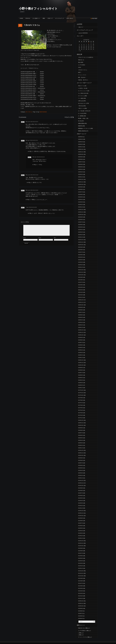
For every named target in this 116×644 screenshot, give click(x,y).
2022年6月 (81, 255)
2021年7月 (81, 282)
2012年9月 (81, 548)
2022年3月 (81, 262)
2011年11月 (81, 573)
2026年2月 (81, 144)
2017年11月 (81, 393)
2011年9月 (81, 578)
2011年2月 (81, 596)
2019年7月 (81, 343)
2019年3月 (81, 353)
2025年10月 (81, 154)
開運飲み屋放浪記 (82, 131)
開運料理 (80, 126)
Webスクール (81, 86)
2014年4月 (81, 501)
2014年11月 (81, 483)
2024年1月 (81, 207)
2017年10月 (81, 395)
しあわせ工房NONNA (83, 33)
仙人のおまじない (82, 103)
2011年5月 (81, 588)
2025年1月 (81, 177)
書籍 (44, 18)
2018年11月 (81, 363)
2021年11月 (81, 272)
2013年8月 (81, 521)
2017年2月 (81, 415)
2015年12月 (81, 450)
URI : (55, 238)
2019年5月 (81, 348)
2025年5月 (81, 167)
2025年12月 (81, 149)
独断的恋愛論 (81, 123)
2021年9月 (81, 277)
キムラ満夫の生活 (82, 93)
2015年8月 (81, 460)
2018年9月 (81, 368)
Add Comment (43, 112)
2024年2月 (81, 205)
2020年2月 (81, 325)
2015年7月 (81, 463)
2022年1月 (81, 267)
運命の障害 (81, 62)
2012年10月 (81, 546)
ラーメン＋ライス (82, 75)
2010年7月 (81, 613)
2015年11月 (81, 453)
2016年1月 (81, 448)
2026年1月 (81, 147)
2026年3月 (81, 142)
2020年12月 (81, 300)
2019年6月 (81, 345)
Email (40, 238)
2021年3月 (81, 292)
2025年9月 (81, 157)
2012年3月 (81, 563)
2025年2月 (81, 174)
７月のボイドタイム (32, 25)
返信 (22, 123)
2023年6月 (81, 225)
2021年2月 (81, 295)
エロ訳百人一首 (82, 88)
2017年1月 (81, 418)
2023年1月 (81, 237)
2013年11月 (81, 513)
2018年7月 (81, 373)
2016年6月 (81, 435)
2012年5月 (81, 558)
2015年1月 (81, 478)
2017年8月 (81, 400)
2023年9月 (81, 217)
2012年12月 (81, 541)
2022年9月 (81, 247)
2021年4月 (81, 290)
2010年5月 (81, 616)
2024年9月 (81, 187)
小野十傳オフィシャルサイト (38, 9)
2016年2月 (81, 445)
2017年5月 (81, 408)
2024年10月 (81, 184)
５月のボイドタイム (83, 70)
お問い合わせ (70, 18)
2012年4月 (81, 561)
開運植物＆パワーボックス (84, 128)
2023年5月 (81, 227)
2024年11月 (81, 182)
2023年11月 (81, 212)
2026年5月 (81, 137)
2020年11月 (81, 302)
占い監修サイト (36, 18)
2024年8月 (81, 189)
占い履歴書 (81, 116)
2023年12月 (81, 210)
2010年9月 (81, 608)
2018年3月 (81, 383)
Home (21, 18)
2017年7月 (81, 403)
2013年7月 (81, 523)
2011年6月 (81, 586)
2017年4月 (81, 410)
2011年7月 (81, 583)
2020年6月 (81, 315)
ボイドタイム (29, 112)
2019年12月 (81, 330)
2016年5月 (81, 438)
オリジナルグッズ (60, 18)
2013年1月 (81, 538)
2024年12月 (81, 179)
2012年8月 (81, 551)
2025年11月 (81, 152)
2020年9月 (81, 307)
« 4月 (80, 51)
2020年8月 (81, 310)
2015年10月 (81, 455)
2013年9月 (81, 518)
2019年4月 (81, 350)
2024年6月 (81, 195)
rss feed (95, 18)
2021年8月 (81, 280)
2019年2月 (81, 355)
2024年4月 (81, 200)
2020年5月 (81, 317)
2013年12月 (81, 511)
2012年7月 (81, 553)
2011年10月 (81, 576)
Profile (28, 18)
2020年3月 (81, 322)
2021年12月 (81, 270)
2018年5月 (81, 378)
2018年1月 (81, 388)
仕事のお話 (81, 101)
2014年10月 (81, 486)
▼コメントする (69, 117)
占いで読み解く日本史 (83, 111)
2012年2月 (81, 566)
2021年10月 (81, 275)
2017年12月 (81, 390)
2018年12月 (81, 360)
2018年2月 (81, 385)
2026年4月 (81, 139)
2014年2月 (81, 506)
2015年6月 (81, 465)
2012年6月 (81, 556)
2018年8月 (81, 370)
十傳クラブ (50, 18)
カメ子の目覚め (82, 65)
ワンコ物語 (81, 98)
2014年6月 (81, 496)
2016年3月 (81, 443)
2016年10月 (81, 425)
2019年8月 (81, 340)
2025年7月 (81, 162)
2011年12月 (81, 571)
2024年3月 (81, 202)
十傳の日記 (81, 106)
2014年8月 (81, 491)
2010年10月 (81, 606)
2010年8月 (81, 611)
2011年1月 (81, 598)
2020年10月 (81, 305)
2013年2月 (81, 536)
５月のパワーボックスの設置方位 (86, 57)
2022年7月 (81, 252)
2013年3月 (81, 533)
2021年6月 (81, 285)
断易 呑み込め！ (82, 77)
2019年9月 (81, 338)
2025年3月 (81, 172)
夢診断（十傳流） (82, 118)
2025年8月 (81, 159)
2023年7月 (81, 222)
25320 (80, 67)
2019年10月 (81, 335)
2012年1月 (81, 568)
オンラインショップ (83, 91)
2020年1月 (81, 327)
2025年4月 (81, 169)
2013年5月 (81, 528)
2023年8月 (81, 220)
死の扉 (80, 121)
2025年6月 (81, 164)
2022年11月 (81, 242)
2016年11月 (81, 423)
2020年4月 (81, 320)
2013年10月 (81, 516)
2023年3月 (81, 232)
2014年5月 (81, 498)
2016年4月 (81, 440)
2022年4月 (81, 260)
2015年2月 (81, 475)
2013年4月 (81, 531)
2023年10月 (81, 215)
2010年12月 (81, 601)
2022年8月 (81, 250)
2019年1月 (81, 358)
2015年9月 (81, 458)
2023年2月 (81, 235)
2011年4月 (81, 591)
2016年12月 (81, 420)
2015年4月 (81, 470)
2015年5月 (81, 468)
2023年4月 (81, 230)
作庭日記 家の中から (83, 80)
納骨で (80, 72)
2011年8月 (81, 581)
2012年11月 (81, 543)
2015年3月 (81, 473)
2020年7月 (81, 312)
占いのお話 (81, 113)
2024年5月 (81, 197)
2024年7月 (81, 192)
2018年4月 (81, 380)
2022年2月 (81, 265)
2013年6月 (81, 526)
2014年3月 (81, 503)
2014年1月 (81, 508)
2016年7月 (81, 433)
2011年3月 (81, 593)
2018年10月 (81, 365)
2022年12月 (81, 240)
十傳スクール (81, 108)
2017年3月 (81, 413)
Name (24, 238)
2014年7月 (81, 493)
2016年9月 (81, 428)
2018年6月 (81, 375)
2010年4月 (81, 618)
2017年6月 (81, 405)
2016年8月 (81, 430)
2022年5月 (81, 257)
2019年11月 (81, 332)
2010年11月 (81, 603)
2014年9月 (81, 488)
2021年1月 (81, 297)
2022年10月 (81, 245)
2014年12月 (81, 481)
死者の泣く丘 (81, 60)
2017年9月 (81, 398)
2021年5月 (81, 287)
